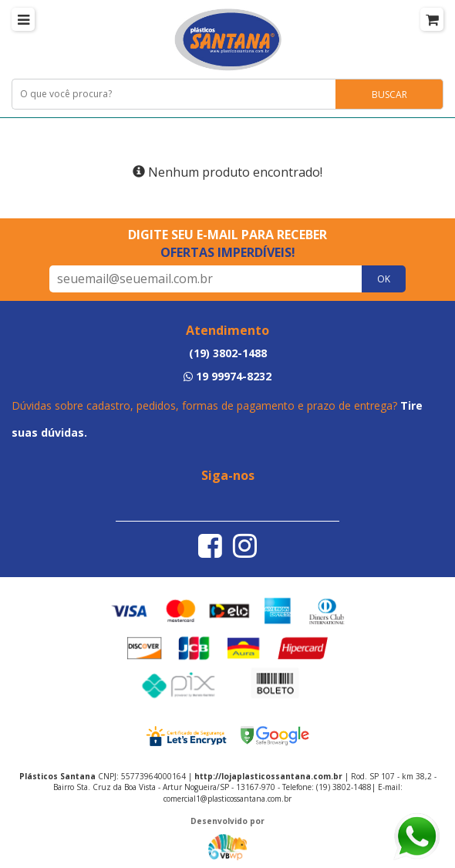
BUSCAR (389, 95)
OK (384, 279)
